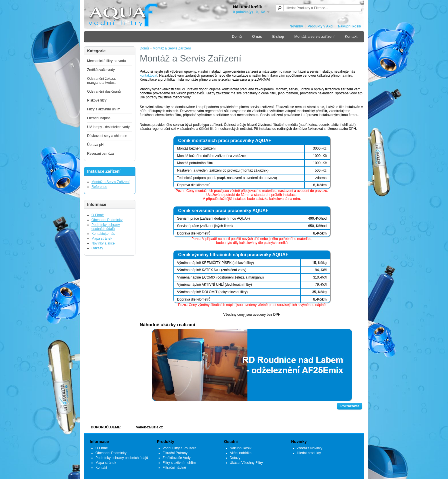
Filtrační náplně (99, 118)
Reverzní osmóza (100, 154)
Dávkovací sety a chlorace (107, 136)
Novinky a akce (103, 243)
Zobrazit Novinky (310, 448)
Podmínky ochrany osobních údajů (106, 227)
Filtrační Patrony (175, 453)
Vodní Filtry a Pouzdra (179, 448)
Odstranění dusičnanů (104, 92)
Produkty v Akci (320, 26)
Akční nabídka (241, 453)
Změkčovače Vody (177, 458)
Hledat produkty (309, 453)
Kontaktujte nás (103, 234)
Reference (99, 187)
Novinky (296, 26)
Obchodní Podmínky (107, 220)
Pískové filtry (97, 100)
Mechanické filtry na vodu (106, 61)
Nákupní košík (350, 26)
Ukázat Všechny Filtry (246, 463)
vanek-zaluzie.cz (150, 427)
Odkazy (97, 248)
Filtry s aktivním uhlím (104, 109)
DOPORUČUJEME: (106, 427)
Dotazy (235, 458)
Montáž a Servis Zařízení (110, 182)
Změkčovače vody (101, 70)
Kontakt (351, 36)
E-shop (278, 36)
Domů (237, 36)
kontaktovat (148, 75)
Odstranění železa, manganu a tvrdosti (102, 81)
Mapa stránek (102, 238)
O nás (257, 36)
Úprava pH (95, 145)
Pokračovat (350, 406)
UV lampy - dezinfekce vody (108, 127)
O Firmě (98, 215)
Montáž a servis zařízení (314, 36)
